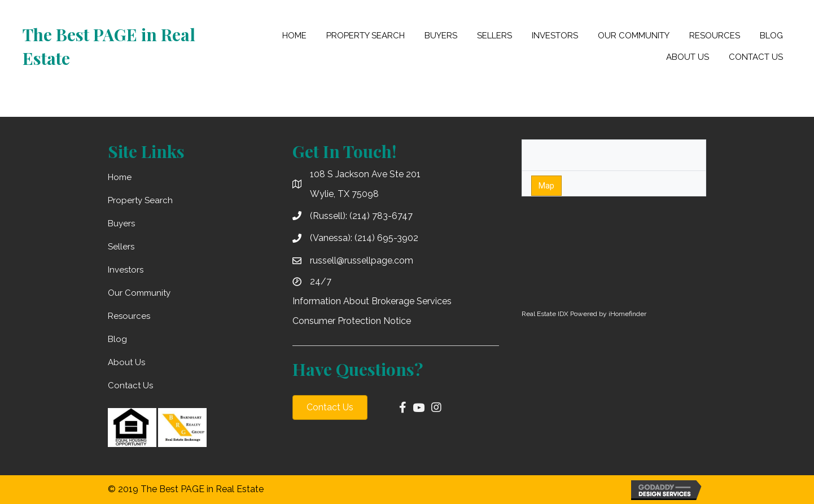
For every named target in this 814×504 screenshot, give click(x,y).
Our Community (139, 293)
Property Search (140, 200)
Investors (126, 270)
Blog (117, 339)
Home (120, 177)
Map (546, 186)
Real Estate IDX (545, 314)
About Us (126, 362)
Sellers (121, 247)
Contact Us (130, 385)
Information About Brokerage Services (372, 301)
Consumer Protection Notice (352, 321)
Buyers (121, 223)
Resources (129, 316)
